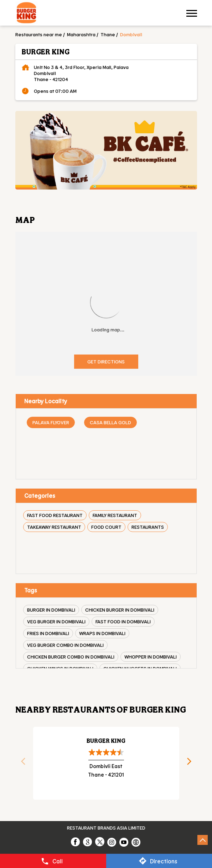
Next (192, 763)
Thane (108, 34)
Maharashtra (81, 34)
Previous (21, 763)
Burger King (106, 741)
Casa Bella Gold (110, 422)
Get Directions (106, 361)
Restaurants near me (39, 34)
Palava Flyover (51, 422)
